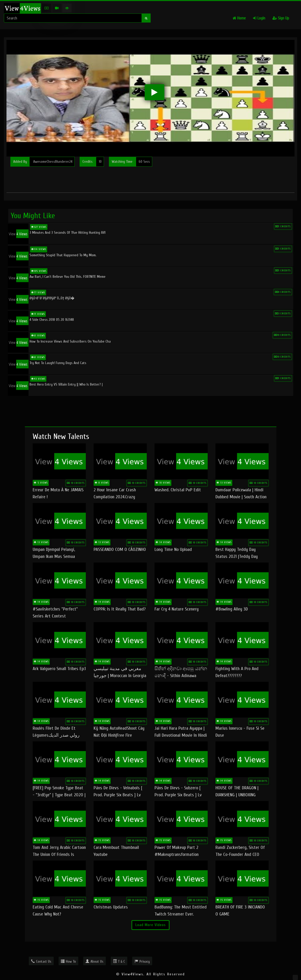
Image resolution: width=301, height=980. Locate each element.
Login (259, 18)
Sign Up (281, 18)
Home (239, 18)
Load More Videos (150, 925)
